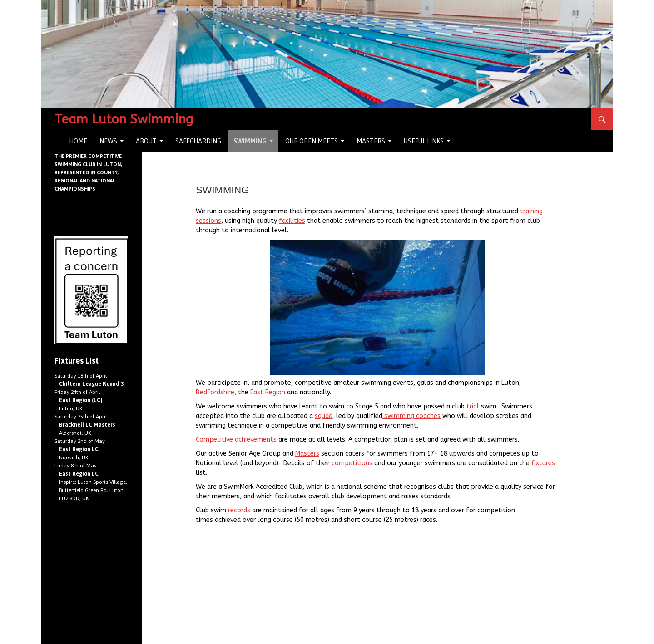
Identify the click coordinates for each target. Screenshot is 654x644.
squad (324, 416)
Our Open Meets (312, 141)
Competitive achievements (236, 440)
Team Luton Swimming (124, 119)
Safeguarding (198, 141)
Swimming (250, 141)
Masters (371, 141)
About (146, 141)
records (239, 510)
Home (78, 141)
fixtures (543, 463)
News (108, 141)
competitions (352, 463)
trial (473, 406)
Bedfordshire (215, 392)
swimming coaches (411, 416)
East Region (268, 392)
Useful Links (424, 141)
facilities (292, 221)
